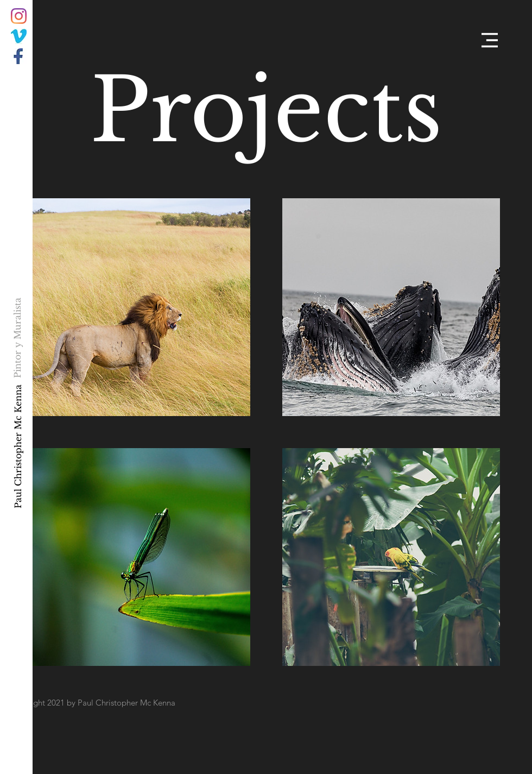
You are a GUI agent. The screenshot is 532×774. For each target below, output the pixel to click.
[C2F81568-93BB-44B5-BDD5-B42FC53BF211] (19, 36)
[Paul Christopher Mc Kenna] (18, 446)
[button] (490, 40)
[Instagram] (19, 16)
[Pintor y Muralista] (18, 338)
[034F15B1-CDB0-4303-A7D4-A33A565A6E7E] (19, 56)
